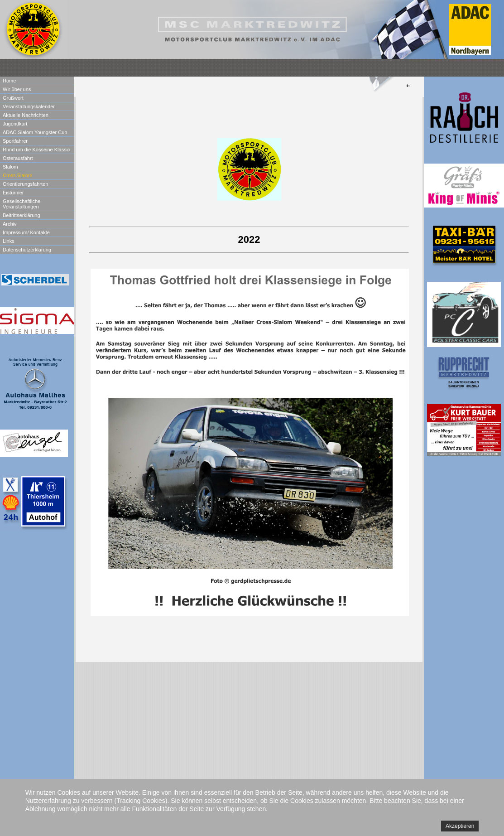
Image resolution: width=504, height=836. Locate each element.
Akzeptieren (460, 826)
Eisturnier (13, 193)
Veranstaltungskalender (29, 106)
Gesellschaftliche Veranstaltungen (22, 204)
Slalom (10, 167)
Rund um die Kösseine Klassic (36, 150)
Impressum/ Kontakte (26, 232)
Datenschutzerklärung (27, 250)
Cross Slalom (17, 175)
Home (9, 81)
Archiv (10, 224)
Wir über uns (17, 89)
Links (9, 241)
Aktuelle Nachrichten (26, 115)
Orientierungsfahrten (25, 184)
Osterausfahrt (18, 158)
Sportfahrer (15, 141)
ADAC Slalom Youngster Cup (35, 132)
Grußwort (13, 98)
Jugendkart (15, 124)
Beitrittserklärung (22, 215)
